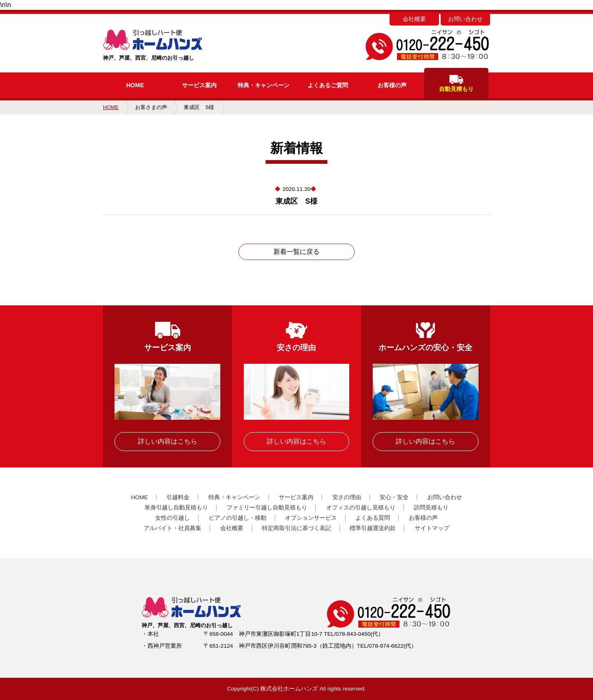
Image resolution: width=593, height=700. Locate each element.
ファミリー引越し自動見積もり (267, 508)
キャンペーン (264, 85)
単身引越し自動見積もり (176, 508)
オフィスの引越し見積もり (361, 508)
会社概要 (414, 19)
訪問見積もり (431, 508)
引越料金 (178, 497)
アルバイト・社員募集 (173, 528)
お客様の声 (392, 85)
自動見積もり (456, 84)
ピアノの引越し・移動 (238, 518)
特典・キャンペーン (234, 497)
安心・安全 (394, 497)
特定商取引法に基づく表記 (296, 528)
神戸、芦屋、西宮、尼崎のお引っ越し (170, 45)
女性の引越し (173, 518)
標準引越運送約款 (373, 528)
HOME (135, 85)
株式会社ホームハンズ (289, 689)
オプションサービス (311, 518)
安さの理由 (347, 497)
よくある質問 (373, 518)
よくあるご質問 (328, 85)
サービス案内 (199, 85)
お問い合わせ (465, 19)
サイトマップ (432, 528)
